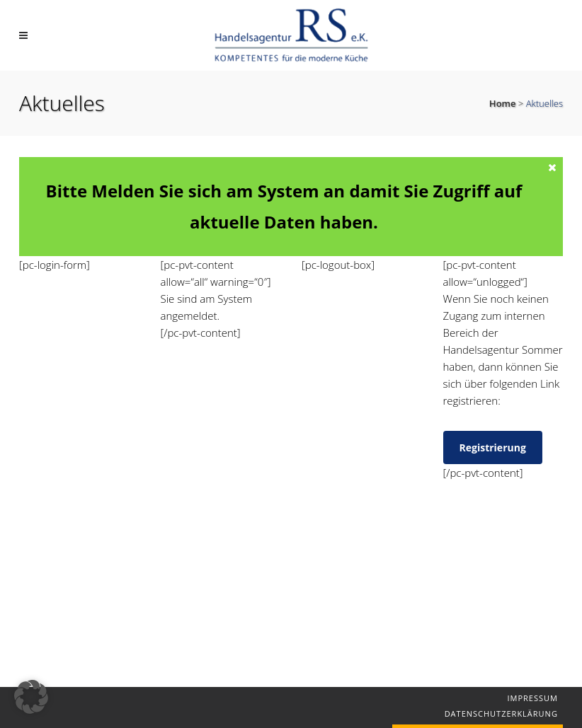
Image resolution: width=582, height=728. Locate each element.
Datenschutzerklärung (501, 713)
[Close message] (553, 167)
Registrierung (493, 447)
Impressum (532, 698)
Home (503, 103)
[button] (31, 697)
